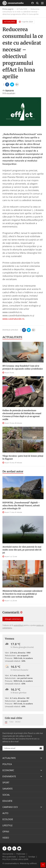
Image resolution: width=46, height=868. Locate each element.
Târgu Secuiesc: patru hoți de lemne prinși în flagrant (23, 457)
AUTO (5, 813)
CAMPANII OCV (10, 807)
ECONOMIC (8, 770)
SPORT (6, 782)
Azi (6, 722)
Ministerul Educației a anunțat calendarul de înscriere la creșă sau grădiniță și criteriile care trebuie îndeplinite (22, 594)
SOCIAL (6, 795)
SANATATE (8, 789)
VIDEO (6, 838)
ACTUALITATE (10, 22)
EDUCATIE (7, 801)
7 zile (11, 722)
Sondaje (32, 857)
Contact (22, 857)
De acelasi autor (13, 471)
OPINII (6, 831)
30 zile (18, 722)
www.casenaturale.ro (13, 319)
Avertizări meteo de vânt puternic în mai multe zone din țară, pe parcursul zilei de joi (22, 550)
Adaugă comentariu (13, 619)
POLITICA (7, 764)
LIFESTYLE (7, 825)
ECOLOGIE (8, 819)
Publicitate (21, 854)
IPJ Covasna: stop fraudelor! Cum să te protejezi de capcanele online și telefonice (23, 367)
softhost (33, 863)
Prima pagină (8, 9)
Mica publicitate (9, 857)
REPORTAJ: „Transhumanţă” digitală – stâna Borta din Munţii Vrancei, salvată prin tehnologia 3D (21, 505)
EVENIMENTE (9, 776)
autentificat (18, 625)
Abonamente (8, 854)
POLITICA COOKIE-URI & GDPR (15, 859)
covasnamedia (13, 3)
